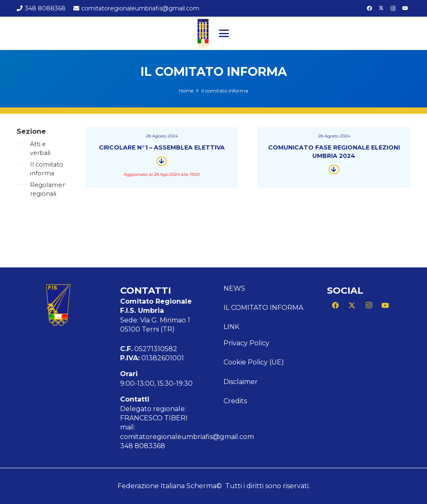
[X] (381, 8)
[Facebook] (369, 8)
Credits (235, 401)
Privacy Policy (246, 343)
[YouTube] (405, 8)
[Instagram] (393, 8)
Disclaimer (241, 382)
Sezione (31, 131)
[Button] (162, 161)
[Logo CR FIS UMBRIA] (203, 33)
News (234, 288)
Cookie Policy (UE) (254, 362)
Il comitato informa (263, 308)
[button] (224, 33)
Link (231, 327)
